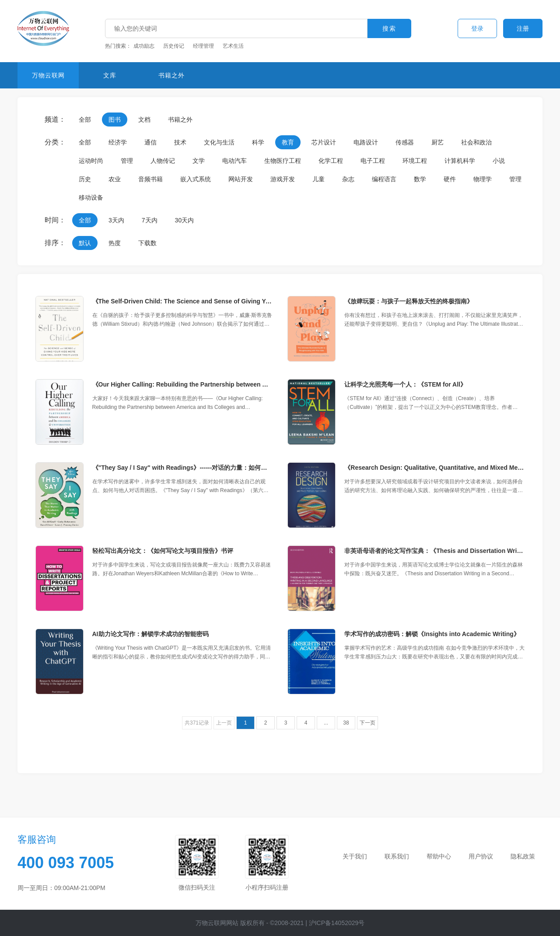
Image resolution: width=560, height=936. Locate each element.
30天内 (185, 220)
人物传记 (163, 161)
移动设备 (91, 197)
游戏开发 (283, 179)
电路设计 (366, 142)
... (326, 723)
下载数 (147, 243)
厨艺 (437, 142)
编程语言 (384, 179)
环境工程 (415, 161)
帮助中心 (439, 856)
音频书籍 (150, 179)
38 (346, 723)
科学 (258, 142)
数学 (420, 179)
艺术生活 (233, 46)
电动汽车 (234, 161)
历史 (85, 179)
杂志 (348, 179)
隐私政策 (523, 856)
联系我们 (397, 856)
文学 (199, 161)
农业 (115, 179)
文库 (110, 75)
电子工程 (373, 161)
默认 (85, 243)
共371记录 (197, 723)
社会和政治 (476, 142)
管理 (127, 161)
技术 (180, 142)
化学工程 (331, 161)
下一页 (367, 723)
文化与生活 (219, 142)
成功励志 (144, 46)
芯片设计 (324, 142)
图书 (115, 120)
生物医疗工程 (283, 161)
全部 (85, 120)
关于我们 (355, 856)
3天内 (116, 220)
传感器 (405, 142)
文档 (144, 120)
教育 (288, 142)
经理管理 (203, 46)
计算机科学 (460, 161)
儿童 (318, 179)
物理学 (483, 179)
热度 (115, 243)
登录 (477, 28)
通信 (150, 142)
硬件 (450, 179)
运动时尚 (91, 161)
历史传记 (174, 46)
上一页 (224, 723)
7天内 (150, 220)
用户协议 (481, 856)
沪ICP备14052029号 (337, 923)
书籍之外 (171, 75)
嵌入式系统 (196, 179)
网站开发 (241, 179)
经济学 (118, 142)
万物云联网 (48, 75)
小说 (499, 161)
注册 (523, 28)
